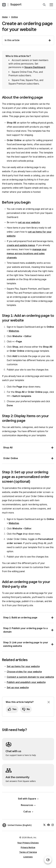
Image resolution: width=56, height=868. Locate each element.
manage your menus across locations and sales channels (27, 254)
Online (14, 17)
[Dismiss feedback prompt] (49, 702)
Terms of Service (28, 852)
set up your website (29, 222)
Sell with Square (28, 799)
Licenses (28, 857)
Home (5, 17)
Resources (28, 805)
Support (16, 4)
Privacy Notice (28, 847)
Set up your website (18, 688)
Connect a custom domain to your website (30, 677)
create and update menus (21, 245)
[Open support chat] (48, 860)
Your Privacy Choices (28, 843)
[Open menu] (51, 5)
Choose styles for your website (24, 672)
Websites (14, 331)
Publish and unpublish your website (26, 682)
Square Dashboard (35, 67)
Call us (28, 812)
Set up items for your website (23, 666)
